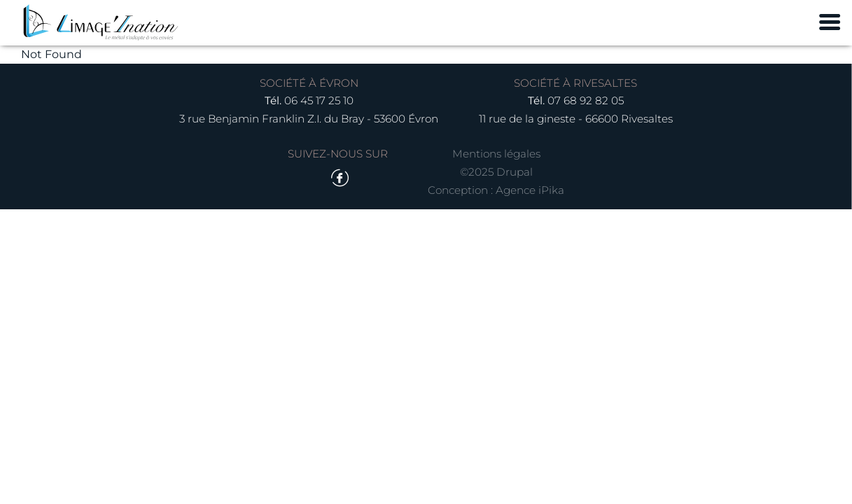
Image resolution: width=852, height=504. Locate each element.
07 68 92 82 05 (586, 100)
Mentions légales (496, 154)
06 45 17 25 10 (319, 100)
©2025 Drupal (496, 172)
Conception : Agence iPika (496, 190)
